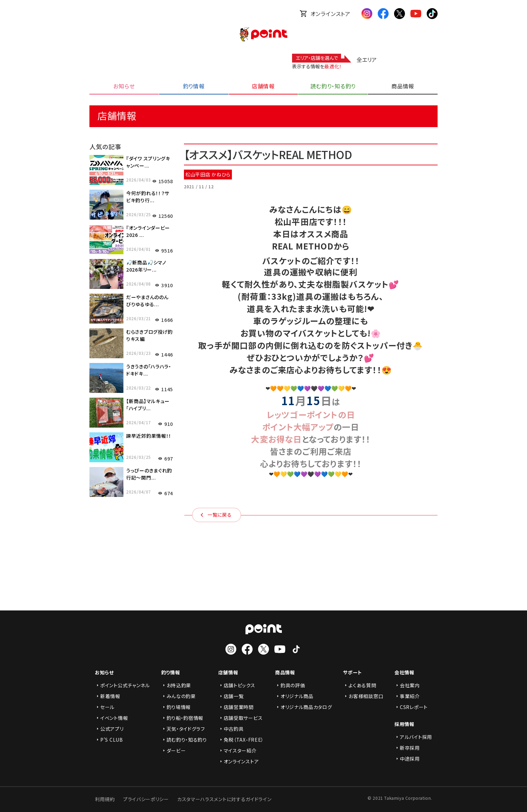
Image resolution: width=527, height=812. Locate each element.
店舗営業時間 (236, 707)
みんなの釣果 (178, 696)
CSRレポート (411, 707)
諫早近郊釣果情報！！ (149, 436)
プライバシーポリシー (146, 799)
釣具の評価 (290, 685)
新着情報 (108, 696)
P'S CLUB (109, 740)
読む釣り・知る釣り (184, 740)
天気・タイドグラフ (183, 729)
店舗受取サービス (241, 718)
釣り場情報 (176, 707)
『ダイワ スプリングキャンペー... (148, 162)
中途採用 (407, 759)
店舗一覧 (231, 696)
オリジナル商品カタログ (304, 707)
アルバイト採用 (413, 737)
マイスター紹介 (237, 750)
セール (105, 707)
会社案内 (407, 685)
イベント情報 (111, 718)
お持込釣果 (176, 685)
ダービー (174, 750)
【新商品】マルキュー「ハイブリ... (148, 405)
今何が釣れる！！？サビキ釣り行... (148, 197)
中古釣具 (231, 729)
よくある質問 (360, 685)
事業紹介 (407, 696)
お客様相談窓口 (363, 696)
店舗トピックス (237, 685)
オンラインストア (325, 14)
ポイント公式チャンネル (122, 685)
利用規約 (105, 799)
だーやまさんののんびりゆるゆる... (147, 301)
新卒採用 (407, 748)
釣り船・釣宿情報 (182, 718)
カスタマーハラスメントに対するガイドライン (224, 799)
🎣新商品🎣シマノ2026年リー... (146, 266)
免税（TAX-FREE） (241, 740)
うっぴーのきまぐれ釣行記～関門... (149, 474)
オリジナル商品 (294, 696)
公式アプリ (109, 729)
